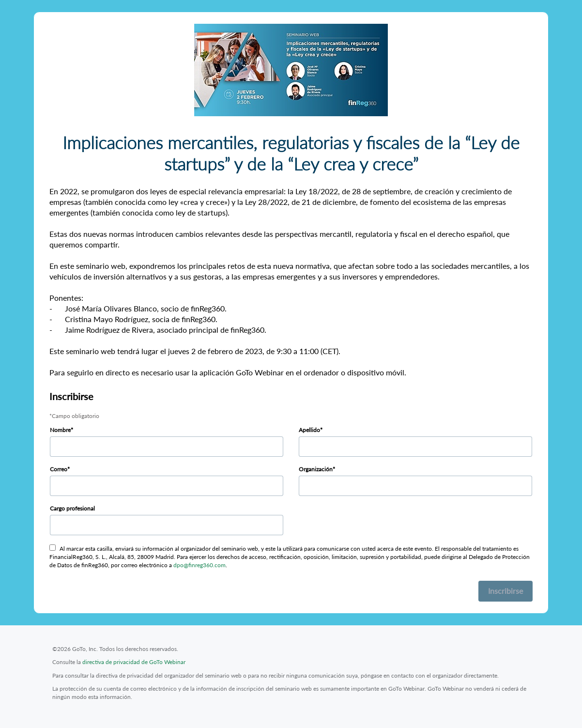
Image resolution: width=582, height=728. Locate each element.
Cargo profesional (72, 508)
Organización (316, 469)
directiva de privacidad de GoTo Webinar (134, 662)
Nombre (60, 430)
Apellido (309, 430)
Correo (59, 469)
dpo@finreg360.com (199, 565)
